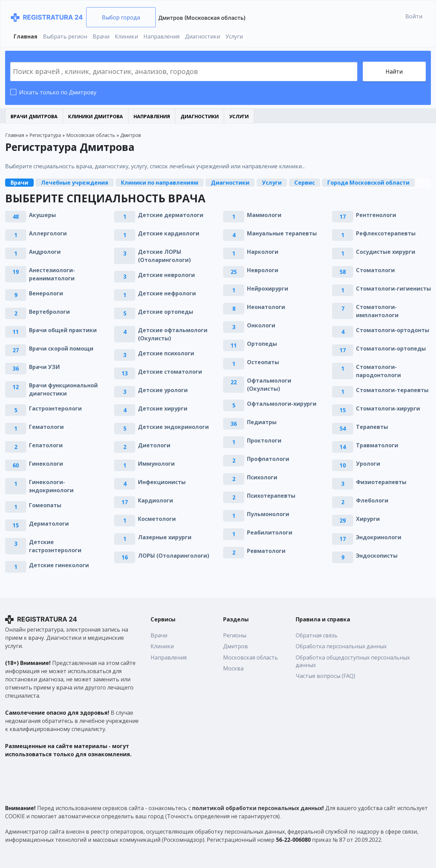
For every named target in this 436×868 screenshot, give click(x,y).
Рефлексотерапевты (386, 233)
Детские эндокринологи (173, 427)
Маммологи (264, 215)
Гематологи (46, 427)
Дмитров (236, 646)
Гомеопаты (45, 505)
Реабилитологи (270, 532)
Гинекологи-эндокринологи (51, 486)
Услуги (234, 36)
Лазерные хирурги (165, 537)
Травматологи (377, 445)
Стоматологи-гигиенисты (393, 289)
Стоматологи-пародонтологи (378, 371)
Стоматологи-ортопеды (391, 348)
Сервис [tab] (305, 183)
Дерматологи (49, 524)
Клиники (126, 36)
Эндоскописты (377, 556)
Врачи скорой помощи (61, 348)
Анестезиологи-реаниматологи (52, 274)
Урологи (368, 464)
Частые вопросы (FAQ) (325, 676)
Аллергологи (48, 233)
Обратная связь (317, 635)
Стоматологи (375, 270)
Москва (233, 668)
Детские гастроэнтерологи (55, 546)
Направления (161, 36)
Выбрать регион (65, 36)
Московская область (251, 657)
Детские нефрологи (167, 293)
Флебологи (372, 500)
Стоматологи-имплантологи (377, 311)
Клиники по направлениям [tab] (160, 183)
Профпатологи (268, 459)
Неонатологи (266, 307)
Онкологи (261, 325)
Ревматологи (266, 551)
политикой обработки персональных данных (257, 808)
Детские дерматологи (171, 215)
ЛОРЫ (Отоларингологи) (174, 556)
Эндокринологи (379, 537)
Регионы (235, 635)
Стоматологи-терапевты (392, 390)
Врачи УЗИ (44, 367)
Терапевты (372, 427)
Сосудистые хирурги (386, 252)
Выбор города (121, 17)
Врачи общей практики (63, 330)
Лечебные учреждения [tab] (75, 183)
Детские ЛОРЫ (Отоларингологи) (164, 256)
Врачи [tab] (19, 183)
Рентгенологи (376, 215)
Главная (26, 36)
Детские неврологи (166, 275)
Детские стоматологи (170, 372)
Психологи (262, 477)
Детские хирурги (163, 408)
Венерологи (46, 293)
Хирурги (368, 519)
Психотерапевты (271, 496)
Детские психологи (166, 353)
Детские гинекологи (59, 565)
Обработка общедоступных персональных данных (353, 661)
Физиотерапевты (381, 482)
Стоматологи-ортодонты (393, 330)
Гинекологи (46, 464)
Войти (414, 16)
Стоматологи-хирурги (388, 408)
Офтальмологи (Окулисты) (269, 385)
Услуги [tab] (272, 183)
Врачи (101, 36)
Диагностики (203, 36)
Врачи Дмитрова (34, 116)
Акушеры (42, 215)
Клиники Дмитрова (96, 116)
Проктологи (264, 440)
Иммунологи (156, 464)
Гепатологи (46, 445)
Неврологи (263, 270)
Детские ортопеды (166, 312)
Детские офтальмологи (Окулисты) (173, 334)
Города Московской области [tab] (368, 183)
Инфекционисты (162, 482)
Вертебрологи (49, 312)
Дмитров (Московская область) (202, 18)
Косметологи (157, 519)
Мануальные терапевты (282, 233)
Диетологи (154, 445)
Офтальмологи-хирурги (282, 404)
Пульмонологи (268, 514)
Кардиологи (155, 500)
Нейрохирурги (268, 289)
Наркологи (263, 252)
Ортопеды (262, 344)
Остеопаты (263, 362)
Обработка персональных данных (341, 646)
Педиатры (262, 422)
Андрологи (45, 252)
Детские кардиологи (169, 233)
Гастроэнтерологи (55, 408)
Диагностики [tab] (230, 183)
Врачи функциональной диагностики (63, 389)
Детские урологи (163, 390)
